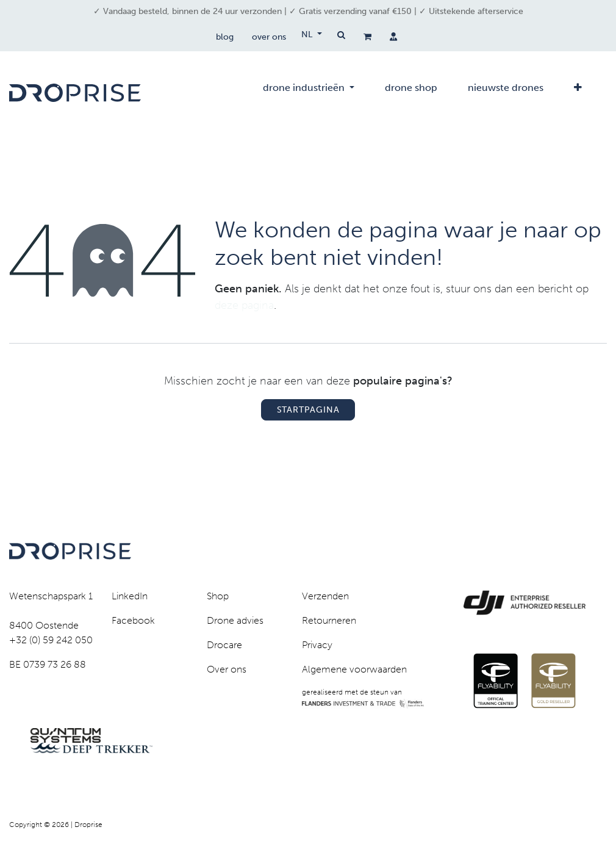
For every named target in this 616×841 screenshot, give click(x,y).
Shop (218, 596)
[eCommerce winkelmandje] (367, 37)
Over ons (227, 669)
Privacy (317, 645)
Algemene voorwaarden (354, 669)
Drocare (224, 645)
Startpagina (308, 410)
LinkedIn (130, 596)
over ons (269, 37)
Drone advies (235, 620)
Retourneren (329, 620)
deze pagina (244, 305)
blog (225, 37)
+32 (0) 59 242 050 (51, 640)
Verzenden (325, 596)
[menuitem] (309, 93)
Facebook (133, 620)
